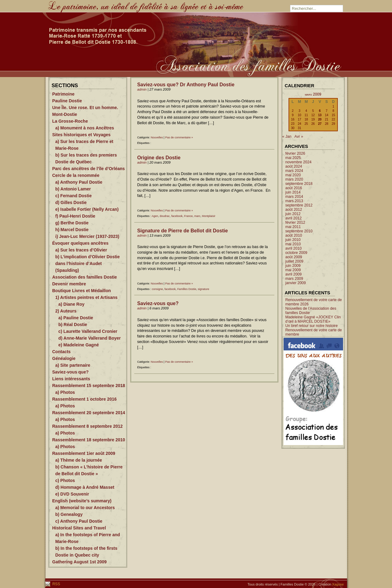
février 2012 (295, 223)
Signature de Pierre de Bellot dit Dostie (183, 231)
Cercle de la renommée (76, 175)
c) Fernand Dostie (74, 196)
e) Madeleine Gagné (79, 345)
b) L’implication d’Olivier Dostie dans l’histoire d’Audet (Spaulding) (88, 263)
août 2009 (294, 257)
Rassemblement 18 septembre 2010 (89, 440)
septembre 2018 (299, 184)
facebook (177, 216)
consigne (157, 289)
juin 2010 (293, 240)
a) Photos (65, 392)
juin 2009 (293, 266)
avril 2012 (294, 218)
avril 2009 (294, 274)
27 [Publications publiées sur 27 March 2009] (320, 124)
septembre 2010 (299, 231)
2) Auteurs (66, 311)
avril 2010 (294, 248)
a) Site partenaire (73, 365)
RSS (56, 584)
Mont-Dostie (65, 114)
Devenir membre (69, 284)
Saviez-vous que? (71, 372)
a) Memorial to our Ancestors (85, 508)
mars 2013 (294, 201)
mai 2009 (293, 270)
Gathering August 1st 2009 (80, 562)
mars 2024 (294, 171)
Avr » (299, 137)
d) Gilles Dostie (71, 202)
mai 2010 (293, 244)
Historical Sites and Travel (79, 528)
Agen (155, 216)
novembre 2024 (299, 162)
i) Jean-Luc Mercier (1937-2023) (87, 236)
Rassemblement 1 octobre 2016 (85, 399)
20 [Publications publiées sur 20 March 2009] (320, 119)
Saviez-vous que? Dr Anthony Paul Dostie (186, 85)
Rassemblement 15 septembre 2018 (89, 386)
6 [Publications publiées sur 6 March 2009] (320, 111)
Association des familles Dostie (85, 277)
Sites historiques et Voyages (82, 135)
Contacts (62, 352)
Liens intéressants (71, 379)
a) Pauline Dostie (76, 318)
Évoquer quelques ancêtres (81, 243)
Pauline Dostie (67, 101)
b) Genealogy (69, 514)
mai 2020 (293, 175)
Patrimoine (63, 94)
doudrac (165, 216)
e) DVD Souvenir (72, 494)
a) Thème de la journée (79, 460)
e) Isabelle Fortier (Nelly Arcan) (87, 209)
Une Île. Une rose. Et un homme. (85, 108)
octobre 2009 (296, 253)
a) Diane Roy (72, 304)
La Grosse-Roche (70, 121)
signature (203, 289)
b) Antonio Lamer (73, 189)
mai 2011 (293, 227)
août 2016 (294, 188)
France (188, 216)
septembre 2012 (299, 205)
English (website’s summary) (82, 501)
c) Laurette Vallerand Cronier (88, 331)
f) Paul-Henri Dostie (75, 216)
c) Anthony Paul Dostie (79, 521)
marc (197, 216)
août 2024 (294, 166)
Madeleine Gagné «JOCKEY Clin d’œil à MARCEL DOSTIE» (313, 319)
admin (142, 89)
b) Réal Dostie (73, 325)
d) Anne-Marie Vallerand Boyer (90, 338)
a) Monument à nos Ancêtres (85, 128)
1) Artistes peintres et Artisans (87, 297)
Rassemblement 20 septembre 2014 (89, 413)
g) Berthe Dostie (72, 223)
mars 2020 (294, 179)
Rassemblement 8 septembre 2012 (88, 426)
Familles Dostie (187, 289)
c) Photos (65, 480)
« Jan (287, 137)
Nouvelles (157, 137)
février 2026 (295, 153)
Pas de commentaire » (179, 137)
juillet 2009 (295, 261)
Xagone (338, 584)
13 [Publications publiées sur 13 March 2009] (320, 115)
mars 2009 (294, 279)
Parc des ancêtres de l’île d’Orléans (89, 169)
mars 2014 (294, 197)
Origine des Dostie (159, 158)
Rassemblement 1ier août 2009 (84, 453)
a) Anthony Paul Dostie (79, 182)
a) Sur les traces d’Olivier (81, 250)
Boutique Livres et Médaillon (82, 291)
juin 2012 (293, 214)
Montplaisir (209, 216)
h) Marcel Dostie (72, 230)
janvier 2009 (296, 283)
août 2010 (294, 235)
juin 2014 (293, 192)
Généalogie (64, 358)
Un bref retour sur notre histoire (312, 326)
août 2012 (294, 210)
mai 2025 (293, 158)
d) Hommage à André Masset (85, 487)
